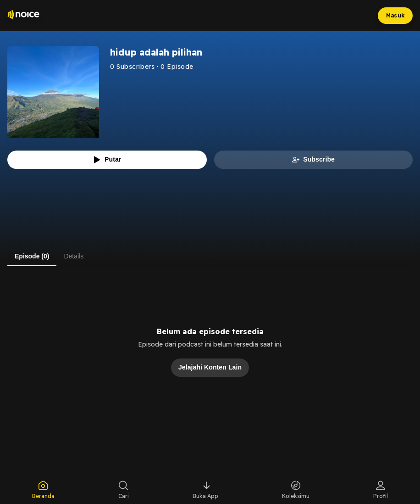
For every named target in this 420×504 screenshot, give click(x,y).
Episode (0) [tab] (32, 256)
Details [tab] (74, 256)
